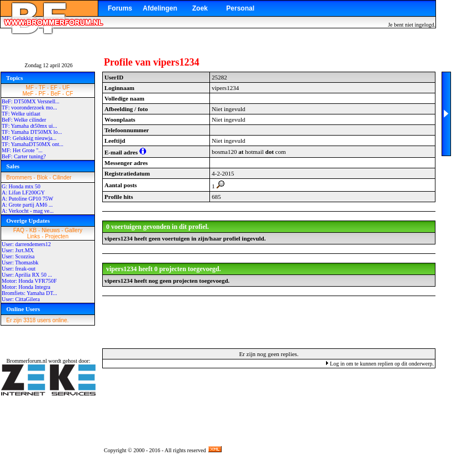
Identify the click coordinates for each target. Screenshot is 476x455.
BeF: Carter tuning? (24, 156)
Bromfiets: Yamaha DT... (29, 293)
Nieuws (51, 230)
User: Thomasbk (20, 262)
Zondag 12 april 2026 (48, 65)
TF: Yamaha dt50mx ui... (29, 126)
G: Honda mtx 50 (21, 186)
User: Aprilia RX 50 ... (27, 275)
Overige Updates (28, 221)
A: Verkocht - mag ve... (27, 211)
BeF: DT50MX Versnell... (31, 101)
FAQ (19, 230)
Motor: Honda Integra (26, 287)
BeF (56, 94)
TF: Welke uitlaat (21, 114)
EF (54, 87)
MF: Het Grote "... (22, 150)
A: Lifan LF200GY (23, 192)
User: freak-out (19, 269)
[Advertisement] (269, 322)
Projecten (57, 236)
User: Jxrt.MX (18, 250)
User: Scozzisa (18, 256)
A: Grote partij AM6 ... (27, 205)
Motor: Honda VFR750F (29, 281)
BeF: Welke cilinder (24, 120)
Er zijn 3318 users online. (37, 320)
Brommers (19, 177)
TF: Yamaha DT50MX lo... (32, 132)
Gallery (74, 230)
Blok (42, 177)
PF (42, 94)
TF (42, 87)
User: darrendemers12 (26, 244)
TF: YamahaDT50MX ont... (32, 144)
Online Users (23, 309)
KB (33, 230)
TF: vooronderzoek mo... (29, 107)
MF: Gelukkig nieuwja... (29, 138)
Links (34, 236)
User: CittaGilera (21, 299)
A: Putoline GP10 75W (27, 199)
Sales (13, 166)
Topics (14, 78)
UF (66, 87)
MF (29, 87)
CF (69, 94)
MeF (28, 94)
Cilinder (62, 177)
